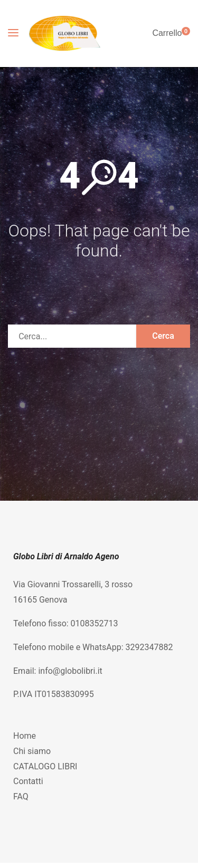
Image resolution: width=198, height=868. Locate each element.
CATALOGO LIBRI (45, 766)
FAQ (21, 797)
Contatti (28, 781)
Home (25, 736)
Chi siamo (32, 751)
